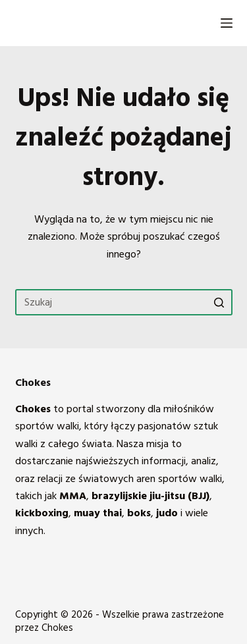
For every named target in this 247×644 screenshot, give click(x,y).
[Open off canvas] (227, 23)
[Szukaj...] (124, 302)
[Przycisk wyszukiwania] (219, 302)
